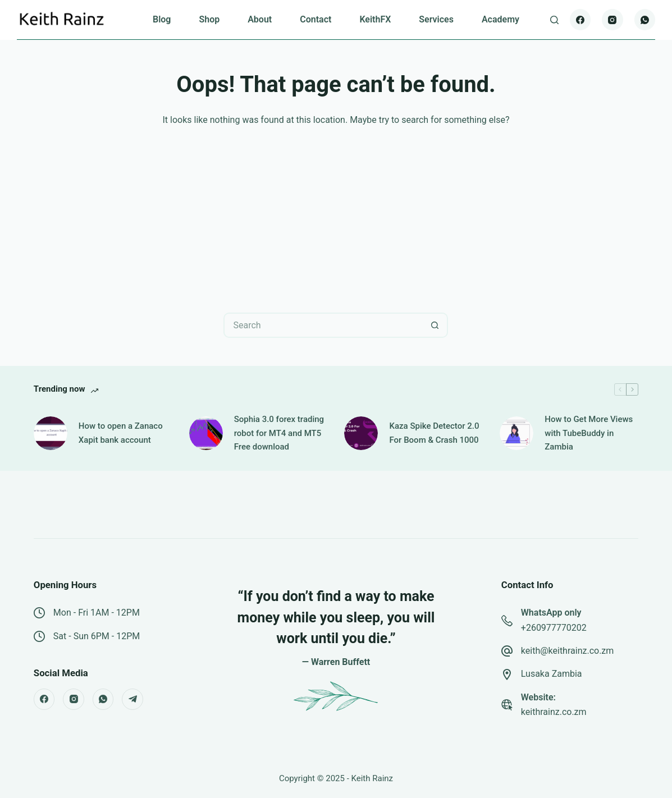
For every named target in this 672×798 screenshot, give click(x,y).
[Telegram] (132, 699)
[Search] (554, 20)
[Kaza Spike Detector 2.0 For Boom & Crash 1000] (361, 433)
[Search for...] (323, 325)
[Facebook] (580, 20)
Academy (500, 19)
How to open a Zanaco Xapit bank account (121, 433)
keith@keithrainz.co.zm (568, 651)
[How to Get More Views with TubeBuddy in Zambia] (516, 433)
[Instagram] (612, 20)
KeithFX (375, 19)
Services (436, 19)
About (260, 19)
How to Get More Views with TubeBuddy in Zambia (589, 433)
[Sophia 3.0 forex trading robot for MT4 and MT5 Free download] (206, 433)
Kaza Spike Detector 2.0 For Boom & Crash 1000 (434, 433)
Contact (316, 19)
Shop (209, 19)
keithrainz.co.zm (554, 712)
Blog (162, 19)
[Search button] (435, 325)
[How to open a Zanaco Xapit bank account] (51, 433)
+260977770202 (554, 628)
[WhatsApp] (645, 20)
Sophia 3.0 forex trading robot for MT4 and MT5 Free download (279, 433)
